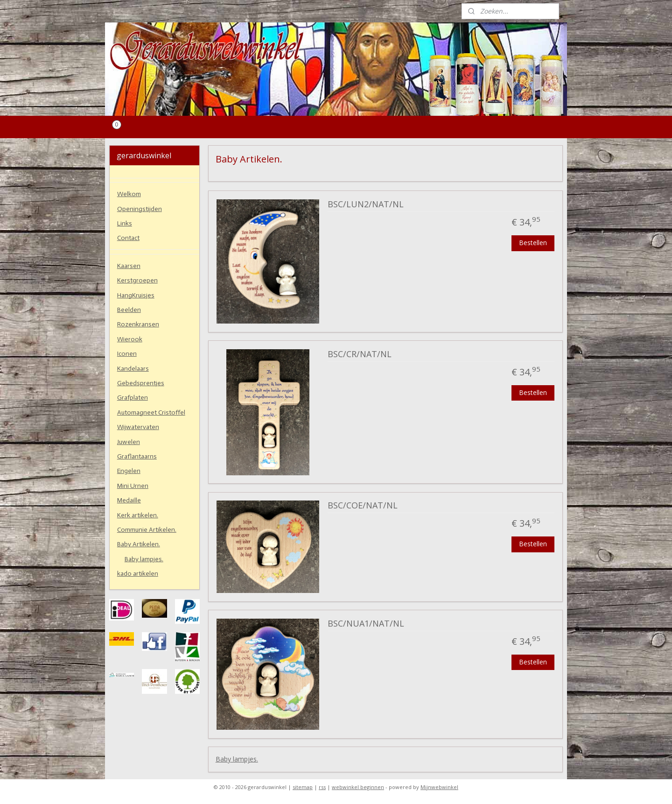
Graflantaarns (137, 456)
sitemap (303, 787)
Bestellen (533, 243)
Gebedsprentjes (141, 383)
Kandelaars (133, 369)
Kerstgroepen (137, 280)
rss (322, 787)
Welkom (129, 194)
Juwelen (129, 442)
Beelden (129, 310)
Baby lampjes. (237, 759)
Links (125, 223)
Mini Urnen (133, 486)
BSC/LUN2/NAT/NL (366, 205)
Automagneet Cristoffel (151, 413)
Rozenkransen (138, 324)
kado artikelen (138, 574)
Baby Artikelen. (139, 544)
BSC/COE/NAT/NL (363, 506)
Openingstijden (140, 209)
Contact (128, 238)
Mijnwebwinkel (439, 787)
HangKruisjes (136, 295)
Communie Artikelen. (147, 530)
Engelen (129, 471)
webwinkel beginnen (358, 787)
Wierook (130, 339)
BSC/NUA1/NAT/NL (366, 624)
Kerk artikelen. (138, 515)
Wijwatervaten (138, 427)
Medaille (129, 500)
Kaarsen (129, 266)
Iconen (127, 354)
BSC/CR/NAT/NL (360, 354)
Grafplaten (133, 398)
